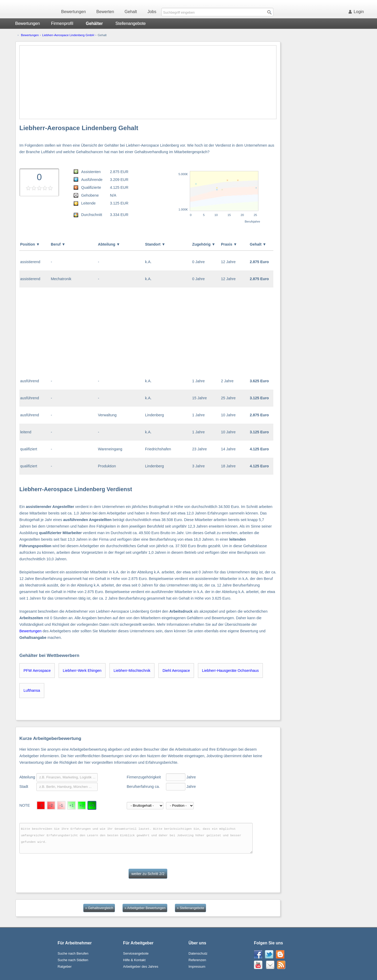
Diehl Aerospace (176, 671)
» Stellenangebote (190, 908)
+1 (71, 805)
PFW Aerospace (37, 671)
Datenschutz (198, 953)
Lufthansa (32, 690)
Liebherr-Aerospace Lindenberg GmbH (68, 35)
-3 (41, 805)
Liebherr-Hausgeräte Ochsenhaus (231, 671)
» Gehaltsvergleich (99, 908)
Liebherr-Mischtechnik (132, 671)
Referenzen (197, 960)
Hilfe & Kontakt (134, 960)
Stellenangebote (131, 23)
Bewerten (105, 12)
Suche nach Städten (73, 960)
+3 (92, 805)
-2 (51, 805)
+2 (82, 805)
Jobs (152, 12)
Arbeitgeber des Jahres (141, 967)
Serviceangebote (136, 953)
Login (357, 12)
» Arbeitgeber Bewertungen (145, 908)
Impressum (197, 967)
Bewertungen (74, 12)
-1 (61, 805)
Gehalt (131, 12)
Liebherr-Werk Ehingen (82, 671)
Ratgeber (65, 967)
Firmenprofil (62, 23)
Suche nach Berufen (73, 953)
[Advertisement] (148, 82)
